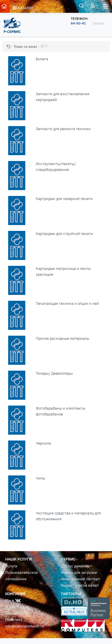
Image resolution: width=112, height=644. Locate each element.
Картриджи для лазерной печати (64, 199)
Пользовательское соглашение (22, 576)
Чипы (40, 478)
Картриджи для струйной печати (64, 234)
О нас (10, 607)
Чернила (43, 443)
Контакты (14, 613)
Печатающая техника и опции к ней (67, 304)
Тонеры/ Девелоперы (54, 373)
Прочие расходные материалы (63, 338)
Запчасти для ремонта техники (63, 129)
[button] (8, 46)
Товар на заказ (25, 46)
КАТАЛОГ (23, 8)
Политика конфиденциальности (25, 623)
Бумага (42, 59)
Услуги (11, 566)
